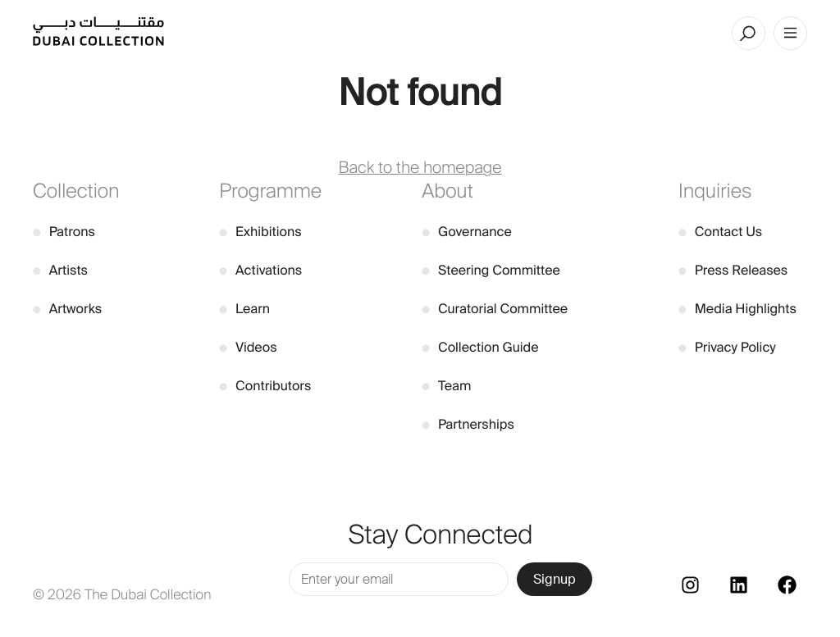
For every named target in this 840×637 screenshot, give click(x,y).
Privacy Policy (727, 347)
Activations (260, 270)
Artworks (67, 309)
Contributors (265, 386)
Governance (467, 232)
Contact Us (720, 232)
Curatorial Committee (495, 309)
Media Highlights (737, 309)
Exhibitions (260, 232)
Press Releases (733, 270)
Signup (555, 579)
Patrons (64, 232)
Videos (248, 347)
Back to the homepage (420, 168)
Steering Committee (491, 270)
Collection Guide (480, 347)
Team (446, 386)
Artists (60, 270)
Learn (244, 309)
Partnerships (468, 424)
